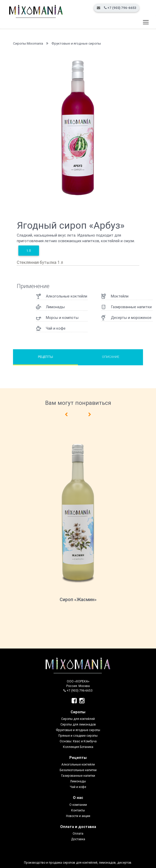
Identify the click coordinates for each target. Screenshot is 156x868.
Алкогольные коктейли (78, 764)
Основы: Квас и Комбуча (78, 741)
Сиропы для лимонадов (78, 724)
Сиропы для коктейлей (78, 719)
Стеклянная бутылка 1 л (40, 262)
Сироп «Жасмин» (78, 599)
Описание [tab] (111, 357)
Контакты (78, 810)
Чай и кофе (78, 787)
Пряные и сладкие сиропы (78, 736)
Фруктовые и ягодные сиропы (76, 43)
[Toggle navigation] (146, 22)
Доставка (78, 839)
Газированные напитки (78, 776)
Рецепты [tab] (45, 357)
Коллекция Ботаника (78, 747)
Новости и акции (78, 816)
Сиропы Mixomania (28, 43)
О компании (78, 805)
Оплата (78, 833)
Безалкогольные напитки (78, 770)
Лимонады (78, 781)
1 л (29, 251)
